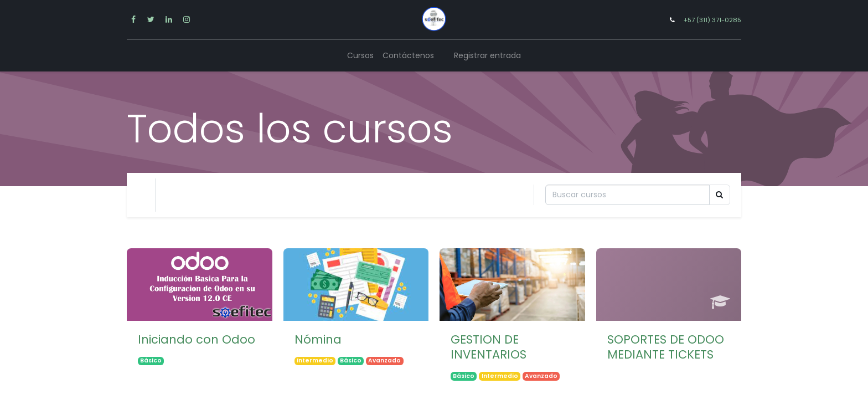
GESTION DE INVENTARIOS (489, 347)
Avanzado (384, 361)
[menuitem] (360, 56)
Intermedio (315, 361)
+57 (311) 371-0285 (712, 20)
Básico (151, 361)
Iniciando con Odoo (197, 339)
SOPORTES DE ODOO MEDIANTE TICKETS (666, 347)
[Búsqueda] (627, 195)
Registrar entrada (487, 55)
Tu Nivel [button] (185, 195)
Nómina (318, 339)
